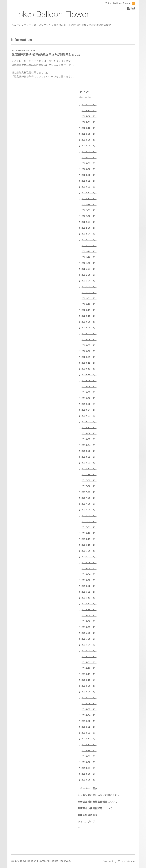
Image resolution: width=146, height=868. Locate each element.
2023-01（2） (89, 187)
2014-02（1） (89, 727)
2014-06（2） (89, 703)
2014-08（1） (89, 692)
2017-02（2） (89, 521)
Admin (131, 861)
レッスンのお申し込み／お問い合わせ (99, 795)
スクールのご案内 (88, 788)
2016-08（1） (89, 551)
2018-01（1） (89, 463)
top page (83, 91)
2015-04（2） (89, 645)
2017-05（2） (89, 504)
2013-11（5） (89, 745)
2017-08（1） (89, 486)
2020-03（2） (89, 351)
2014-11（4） (89, 674)
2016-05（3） (89, 568)
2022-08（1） (89, 216)
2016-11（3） (89, 539)
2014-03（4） (89, 721)
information (85, 97)
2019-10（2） (89, 375)
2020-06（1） (89, 339)
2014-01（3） (89, 733)
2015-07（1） (89, 627)
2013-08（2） (89, 762)
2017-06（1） (89, 498)
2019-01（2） (89, 422)
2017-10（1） (89, 474)
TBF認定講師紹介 (88, 815)
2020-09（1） (89, 322)
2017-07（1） (89, 492)
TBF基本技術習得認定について (95, 808)
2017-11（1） (89, 469)
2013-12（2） (89, 739)
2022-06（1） (89, 228)
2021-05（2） (89, 275)
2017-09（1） (89, 480)
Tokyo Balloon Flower (32, 861)
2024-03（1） (89, 152)
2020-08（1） (89, 328)
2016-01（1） (89, 592)
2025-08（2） (89, 116)
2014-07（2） (89, 698)
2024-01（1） (89, 157)
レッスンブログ (86, 822)
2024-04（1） (89, 146)
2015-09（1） (89, 615)
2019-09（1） (89, 380)
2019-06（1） (89, 398)
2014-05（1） (89, 709)
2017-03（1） (89, 516)
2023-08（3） (89, 169)
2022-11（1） (89, 198)
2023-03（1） (89, 175)
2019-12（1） (89, 363)
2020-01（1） (89, 357)
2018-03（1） (89, 451)
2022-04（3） (89, 234)
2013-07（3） (89, 768)
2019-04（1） (89, 410)
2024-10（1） (89, 128)
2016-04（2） (89, 574)
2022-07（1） (89, 222)
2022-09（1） (89, 210)
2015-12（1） (89, 598)
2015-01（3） (89, 662)
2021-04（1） (89, 281)
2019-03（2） (89, 416)
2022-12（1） (89, 193)
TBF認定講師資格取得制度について (98, 802)
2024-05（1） (89, 140)
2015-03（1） (89, 651)
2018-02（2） (89, 457)
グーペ (121, 861)
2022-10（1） (89, 204)
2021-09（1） (89, 263)
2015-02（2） (89, 656)
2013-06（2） (89, 774)
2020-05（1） (89, 345)
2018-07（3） (89, 439)
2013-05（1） (89, 780)
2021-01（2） (89, 298)
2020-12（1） (89, 304)
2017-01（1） (89, 527)
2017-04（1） (89, 510)
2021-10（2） (89, 257)
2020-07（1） (89, 334)
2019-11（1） (89, 369)
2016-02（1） (89, 586)
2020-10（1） (89, 316)
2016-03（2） (89, 580)
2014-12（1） (89, 668)
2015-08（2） (89, 621)
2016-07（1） (89, 557)
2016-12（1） (89, 533)
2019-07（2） (89, 392)
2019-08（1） (89, 386)
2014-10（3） (89, 680)
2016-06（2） (89, 563)
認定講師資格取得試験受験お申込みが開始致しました (46, 54)
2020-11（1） (89, 310)
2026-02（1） (89, 105)
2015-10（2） (89, 609)
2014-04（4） (89, 715)
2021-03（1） (89, 287)
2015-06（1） (89, 633)
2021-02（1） (89, 292)
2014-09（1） (89, 686)
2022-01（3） (89, 245)
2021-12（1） (89, 251)
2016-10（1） (89, 545)
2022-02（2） (89, 240)
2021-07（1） (89, 269)
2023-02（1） (89, 181)
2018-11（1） (89, 427)
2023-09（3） (89, 163)
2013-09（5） (89, 756)
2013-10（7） (89, 750)
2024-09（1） (89, 134)
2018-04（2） (89, 445)
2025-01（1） (89, 122)
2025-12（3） (89, 110)
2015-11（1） (89, 604)
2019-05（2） (89, 404)
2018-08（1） (89, 433)
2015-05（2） (89, 639)
